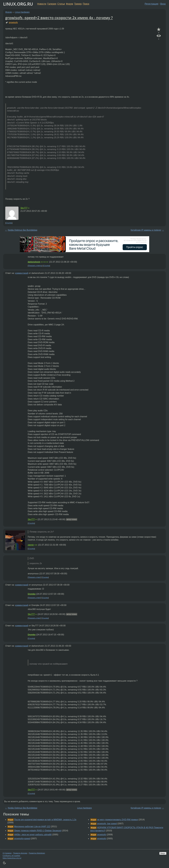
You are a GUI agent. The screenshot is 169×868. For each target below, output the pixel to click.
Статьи (61, 4)
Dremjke (32, 594)
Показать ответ (34, 577)
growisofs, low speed (107, 824)
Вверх (163, 853)
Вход (163, 4)
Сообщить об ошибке (11, 856)
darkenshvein (34, 262)
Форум (70, 4)
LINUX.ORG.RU (18, 4)
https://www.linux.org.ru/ (12, 858)
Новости (42, 4)
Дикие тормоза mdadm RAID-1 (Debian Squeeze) (38, 831)
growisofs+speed (22, 839)
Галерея (52, 4)
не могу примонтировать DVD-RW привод (118, 820)
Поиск (86, 4)
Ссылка (9, 223)
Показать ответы (35, 266)
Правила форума (20, 853)
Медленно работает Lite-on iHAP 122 (32, 826)
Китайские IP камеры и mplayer (146, 230)
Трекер (78, 4)
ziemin (31, 545)
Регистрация (152, 4)
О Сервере (7, 853)
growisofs (13, 22)
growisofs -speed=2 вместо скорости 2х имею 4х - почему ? (59, 18)
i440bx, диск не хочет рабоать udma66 (33, 835)
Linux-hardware (22, 12)
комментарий (22, 273)
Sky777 (24, 208)
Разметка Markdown (37, 853)
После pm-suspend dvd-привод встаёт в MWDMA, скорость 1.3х (45, 820)
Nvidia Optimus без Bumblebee (23, 230)
